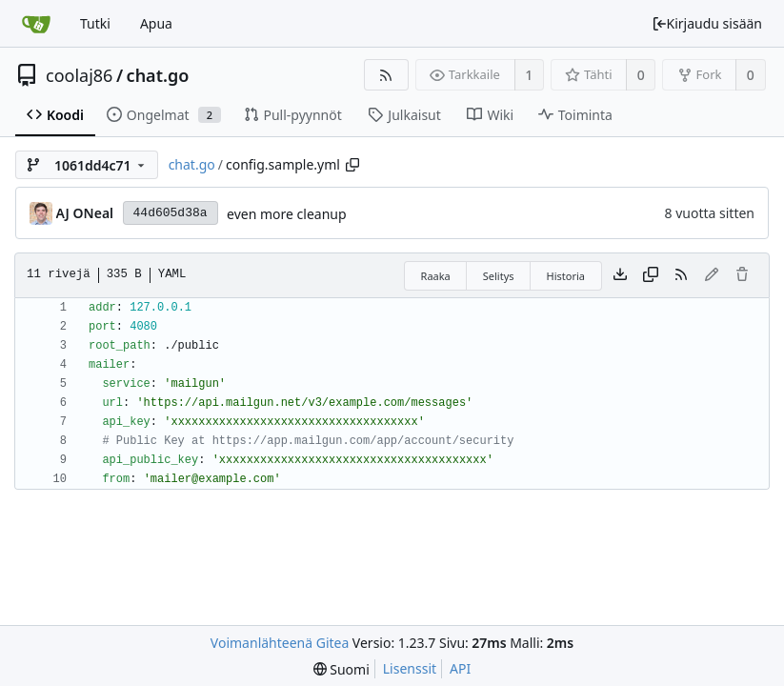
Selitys (499, 276)
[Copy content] (651, 275)
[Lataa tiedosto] (620, 275)
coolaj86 (79, 75)
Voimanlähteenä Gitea (280, 643)
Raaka (436, 276)
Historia (566, 276)
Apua (156, 23)
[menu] (342, 669)
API (460, 668)
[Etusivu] (36, 24)
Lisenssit (410, 668)
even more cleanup (287, 214)
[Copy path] (352, 165)
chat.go (158, 75)
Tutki (95, 23)
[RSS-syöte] (386, 75)
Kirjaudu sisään (707, 23)
